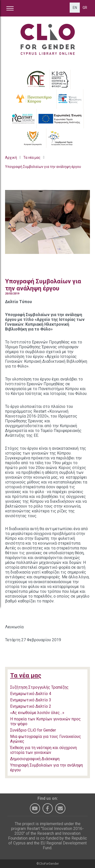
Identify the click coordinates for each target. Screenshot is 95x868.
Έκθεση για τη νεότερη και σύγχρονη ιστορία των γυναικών (43, 750)
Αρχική (11, 158)
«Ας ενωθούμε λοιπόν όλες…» (37, 713)
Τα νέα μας (32, 158)
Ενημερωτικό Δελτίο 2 (31, 706)
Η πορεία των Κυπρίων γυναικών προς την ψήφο (45, 721)
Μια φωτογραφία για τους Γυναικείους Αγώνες (46, 739)
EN (75, 8)
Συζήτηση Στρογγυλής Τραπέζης (39, 687)
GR (85, 8)
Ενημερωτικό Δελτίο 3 (31, 700)
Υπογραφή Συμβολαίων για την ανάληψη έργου (43, 167)
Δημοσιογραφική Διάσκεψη (35, 759)
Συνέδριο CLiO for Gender (33, 730)
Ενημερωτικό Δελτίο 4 (31, 694)
